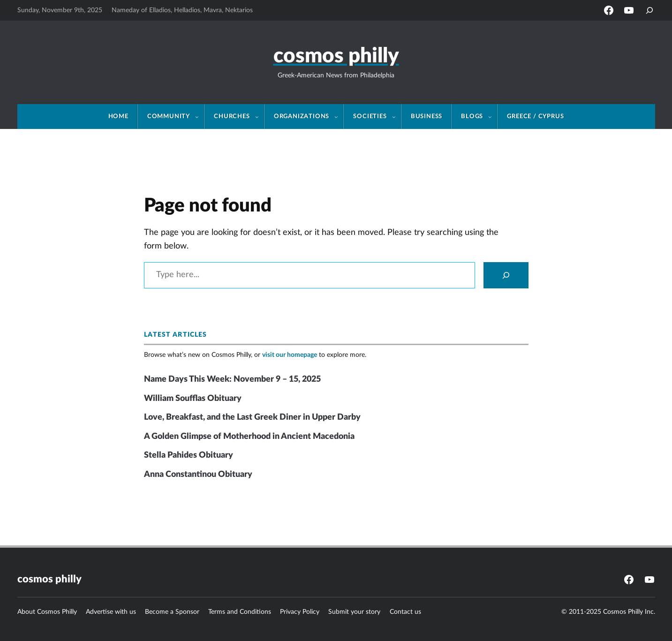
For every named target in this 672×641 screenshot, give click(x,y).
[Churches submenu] (260, 117)
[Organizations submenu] (339, 117)
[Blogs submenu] (493, 117)
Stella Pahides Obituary (189, 455)
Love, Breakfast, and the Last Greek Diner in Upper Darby (252, 417)
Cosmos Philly (336, 56)
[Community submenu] (200, 117)
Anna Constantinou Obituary (198, 475)
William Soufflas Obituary (193, 399)
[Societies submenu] (397, 117)
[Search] (506, 275)
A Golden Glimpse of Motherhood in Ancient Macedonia (249, 437)
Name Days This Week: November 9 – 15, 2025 (232, 379)
